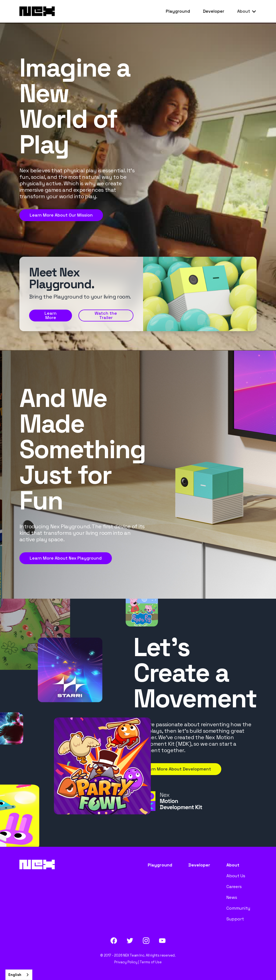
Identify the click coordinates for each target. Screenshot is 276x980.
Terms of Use (151, 962)
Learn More (51, 315)
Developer (214, 11)
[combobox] (19, 975)
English (15, 975)
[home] (37, 11)
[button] (247, 11)
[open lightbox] (106, 316)
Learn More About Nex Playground (66, 558)
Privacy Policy (126, 962)
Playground (178, 11)
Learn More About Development (177, 769)
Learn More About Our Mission (61, 215)
